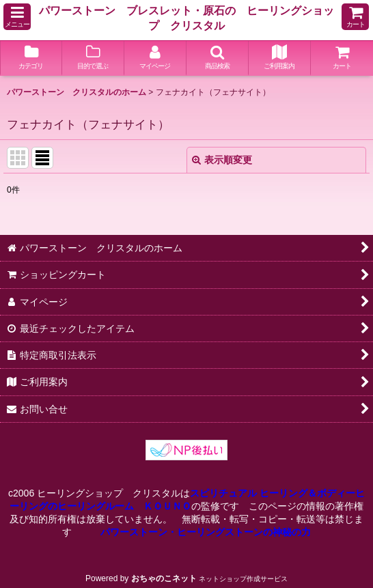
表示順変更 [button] (222, 160)
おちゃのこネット (164, 578)
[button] (17, 17)
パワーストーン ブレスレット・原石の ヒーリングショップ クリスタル (186, 18)
